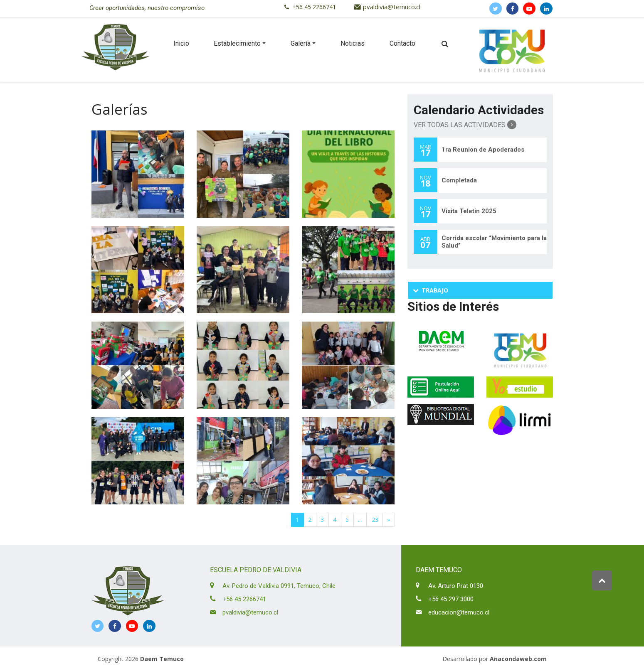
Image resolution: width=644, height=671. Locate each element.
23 (375, 520)
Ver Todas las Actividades (465, 125)
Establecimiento (237, 43)
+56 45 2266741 (314, 7)
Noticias (353, 43)
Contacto (402, 43)
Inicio (181, 43)
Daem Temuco (162, 659)
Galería (301, 43)
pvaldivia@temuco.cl (392, 7)
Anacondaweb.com (518, 659)
